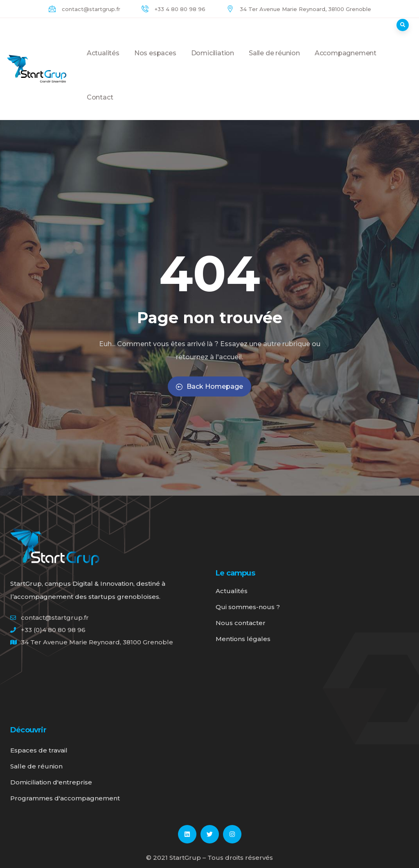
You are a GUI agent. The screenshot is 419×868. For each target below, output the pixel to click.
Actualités (103, 62)
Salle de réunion (274, 62)
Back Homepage (209, 386)
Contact (100, 107)
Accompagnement (346, 62)
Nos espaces (155, 62)
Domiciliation (213, 62)
